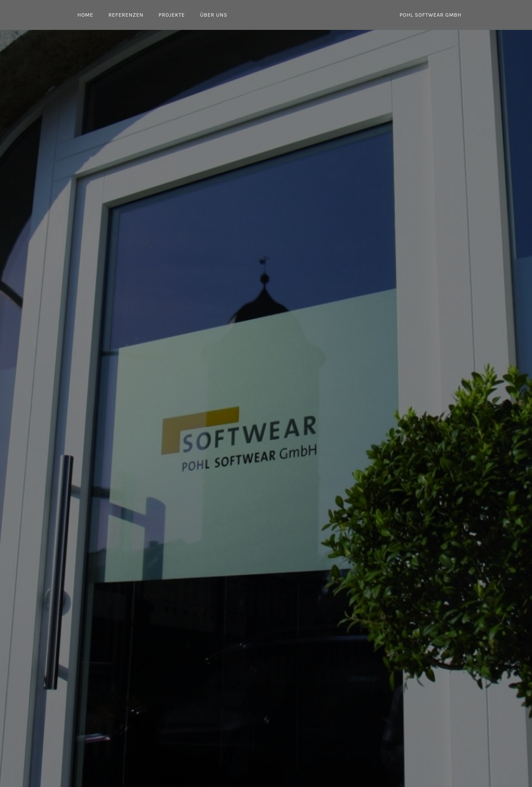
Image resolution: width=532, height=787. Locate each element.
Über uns (213, 15)
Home (85, 15)
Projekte (172, 15)
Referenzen (126, 15)
